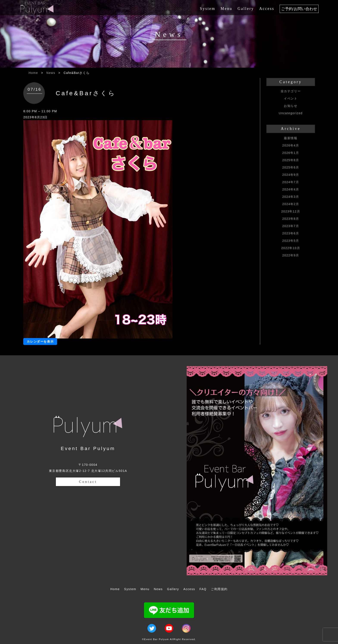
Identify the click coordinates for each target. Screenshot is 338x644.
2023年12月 (291, 211)
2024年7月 (291, 182)
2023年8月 (291, 219)
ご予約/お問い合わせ (299, 9)
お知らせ (291, 106)
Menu (226, 9)
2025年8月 (291, 160)
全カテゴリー (291, 91)
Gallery (246, 9)
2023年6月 (291, 233)
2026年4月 (291, 145)
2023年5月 (291, 241)
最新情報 (291, 138)
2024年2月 (291, 204)
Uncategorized (291, 113)
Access (267, 9)
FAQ (203, 589)
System (208, 9)
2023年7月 (291, 226)
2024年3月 (291, 197)
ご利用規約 (219, 589)
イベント (291, 98)
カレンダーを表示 (40, 341)
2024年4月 (291, 189)
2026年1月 (291, 153)
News (51, 73)
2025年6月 (291, 167)
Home (33, 73)
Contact (88, 482)
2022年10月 (291, 248)
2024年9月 (291, 175)
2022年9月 (291, 255)
